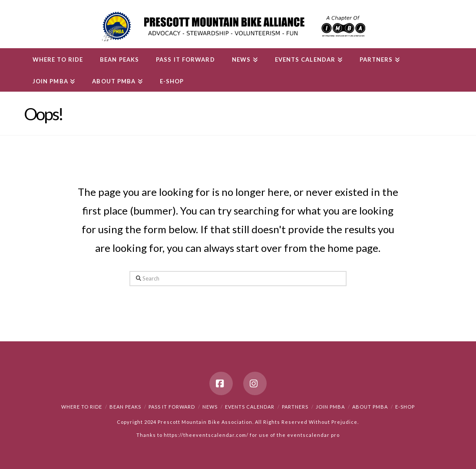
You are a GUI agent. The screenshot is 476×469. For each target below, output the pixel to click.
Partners (295, 407)
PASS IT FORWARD (172, 407)
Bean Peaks (125, 407)
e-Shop (405, 407)
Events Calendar (250, 407)
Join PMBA (330, 407)
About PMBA (370, 407)
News (210, 407)
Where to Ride (82, 407)
